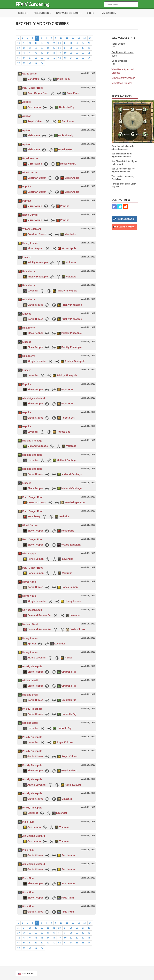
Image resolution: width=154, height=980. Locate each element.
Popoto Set (68, 390)
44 (30, 53)
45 (36, 53)
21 (48, 43)
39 (77, 48)
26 (77, 43)
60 (48, 58)
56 (24, 58)
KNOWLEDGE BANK (69, 13)
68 (18, 63)
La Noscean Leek (32, 610)
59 (42, 58)
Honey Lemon (30, 243)
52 (77, 53)
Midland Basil (30, 624)
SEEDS (23, 13)
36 (60, 48)
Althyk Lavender (37, 361)
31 (30, 48)
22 (54, 43)
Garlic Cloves (35, 305)
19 (36, 43)
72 (42, 63)
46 (42, 53)
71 (36, 63)
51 (71, 53)
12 (73, 38)
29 (18, 48)
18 (30, 43)
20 (42, 43)
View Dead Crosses (122, 83)
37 (65, 48)
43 (24, 53)
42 (18, 53)
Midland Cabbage (32, 441)
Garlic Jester (30, 74)
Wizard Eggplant (32, 229)
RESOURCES (42, 13)
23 (60, 43)
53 (83, 53)
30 (24, 48)
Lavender (33, 291)
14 (85, 38)
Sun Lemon (34, 107)
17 (24, 43)
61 (54, 58)
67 (89, 58)
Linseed (27, 257)
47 (48, 53)
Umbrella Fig (67, 107)
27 (83, 43)
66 (83, 58)
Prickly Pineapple (38, 262)
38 (71, 48)
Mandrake (33, 79)
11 (67, 38)
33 (42, 48)
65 (77, 58)
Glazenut (67, 799)
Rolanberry (29, 271)
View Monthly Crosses (123, 78)
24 (65, 43)
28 (89, 43)
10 (61, 38)
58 (36, 58)
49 (60, 53)
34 (48, 48)
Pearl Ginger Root (32, 88)
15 (90, 38)
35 (54, 48)
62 (60, 58)
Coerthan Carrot (37, 178)
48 (54, 53)
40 (83, 48)
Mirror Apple (35, 164)
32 (36, 48)
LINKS (92, 13)
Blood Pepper (35, 248)
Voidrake (71, 262)
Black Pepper (35, 333)
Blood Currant (30, 173)
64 (71, 58)
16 (18, 43)
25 (71, 43)
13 (79, 38)
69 (24, 63)
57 (30, 58)
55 (18, 58)
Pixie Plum (63, 79)
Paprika (27, 187)
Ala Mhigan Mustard (33, 398)
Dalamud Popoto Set (39, 615)
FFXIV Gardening (33, 4)
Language (26, 974)
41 (89, 48)
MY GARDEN (110, 13)
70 (30, 63)
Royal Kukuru (35, 121)
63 (65, 58)
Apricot (26, 102)
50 (65, 53)
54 (89, 53)
